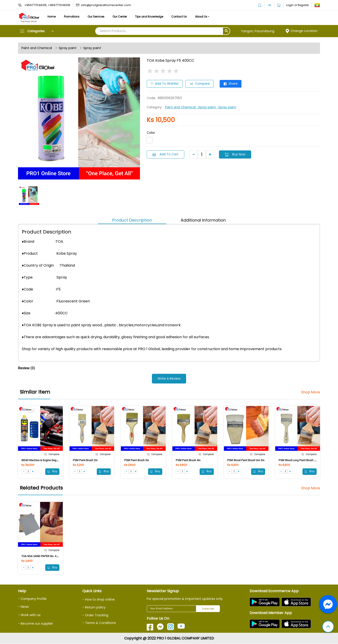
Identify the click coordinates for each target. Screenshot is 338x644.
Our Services (97, 17)
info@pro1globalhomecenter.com (106, 5)
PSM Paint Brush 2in (85, 460)
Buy (52, 471)
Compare (200, 84)
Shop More (310, 392)
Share (231, 84)
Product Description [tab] (132, 220)
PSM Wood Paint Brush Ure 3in (246, 460)
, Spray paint (207, 107)
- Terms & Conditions (99, 623)
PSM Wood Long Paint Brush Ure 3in (301, 460)
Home (52, 17)
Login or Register (297, 5)
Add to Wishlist (165, 84)
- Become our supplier (36, 624)
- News (23, 607)
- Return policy (94, 608)
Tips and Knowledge (151, 17)
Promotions (72, 17)
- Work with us (29, 615)
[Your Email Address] (171, 609)
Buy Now (236, 154)
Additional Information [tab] (203, 220)
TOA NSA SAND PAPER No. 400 (40, 556)
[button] (328, 627)
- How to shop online (99, 600)
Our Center (122, 17)
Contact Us (182, 17)
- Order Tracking (95, 615)
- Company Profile (33, 599)
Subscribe (208, 609)
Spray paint (68, 48)
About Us (204, 17)
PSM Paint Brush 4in (188, 460)
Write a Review (169, 379)
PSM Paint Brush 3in (137, 460)
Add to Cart (166, 154)
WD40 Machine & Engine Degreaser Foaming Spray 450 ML (57, 460)
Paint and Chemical (37, 48)
